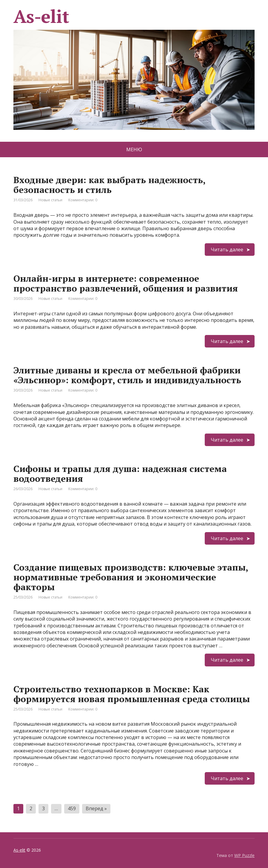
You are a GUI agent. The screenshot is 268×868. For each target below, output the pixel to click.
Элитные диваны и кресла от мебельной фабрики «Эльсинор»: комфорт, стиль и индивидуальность (127, 375)
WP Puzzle (244, 855)
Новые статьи (50, 200)
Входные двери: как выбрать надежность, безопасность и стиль (109, 185)
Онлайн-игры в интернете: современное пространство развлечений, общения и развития (126, 283)
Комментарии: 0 (83, 200)
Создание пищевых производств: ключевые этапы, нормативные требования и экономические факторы (131, 577)
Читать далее (227, 250)
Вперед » (96, 808)
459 (72, 808)
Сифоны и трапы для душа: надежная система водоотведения (120, 474)
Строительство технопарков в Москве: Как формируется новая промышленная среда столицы (132, 694)
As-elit (19, 850)
